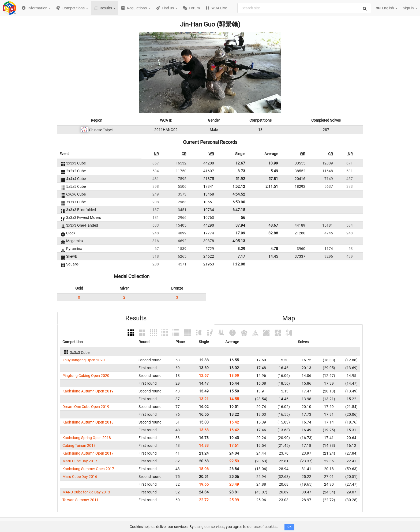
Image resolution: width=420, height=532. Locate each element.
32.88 (273, 233)
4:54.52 (239, 194)
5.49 (274, 171)
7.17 (241, 256)
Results (136, 318)
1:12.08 (239, 264)
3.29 (241, 249)
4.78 (274, 249)
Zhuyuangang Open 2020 (84, 360)
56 (243, 218)
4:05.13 (239, 241)
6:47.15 (239, 210)
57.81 (273, 179)
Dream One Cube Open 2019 (86, 407)
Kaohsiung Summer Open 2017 (88, 469)
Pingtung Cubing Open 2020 (86, 376)
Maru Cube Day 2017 (80, 461)
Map (289, 318)
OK (289, 527)
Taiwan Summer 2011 (80, 500)
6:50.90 (239, 202)
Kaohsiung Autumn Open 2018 (88, 422)
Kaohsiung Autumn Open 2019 (88, 391)
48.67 (273, 225)
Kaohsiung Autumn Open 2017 (88, 453)
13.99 (273, 163)
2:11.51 (272, 186)
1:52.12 (239, 186)
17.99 (240, 233)
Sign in (410, 8)
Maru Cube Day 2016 (80, 477)
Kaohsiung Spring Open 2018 (87, 438)
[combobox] (304, 8)
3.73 (241, 171)
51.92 (240, 179)
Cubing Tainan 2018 (79, 445)
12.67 (240, 163)
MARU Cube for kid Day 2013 (86, 492)
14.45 (273, 256)
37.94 (240, 225)
